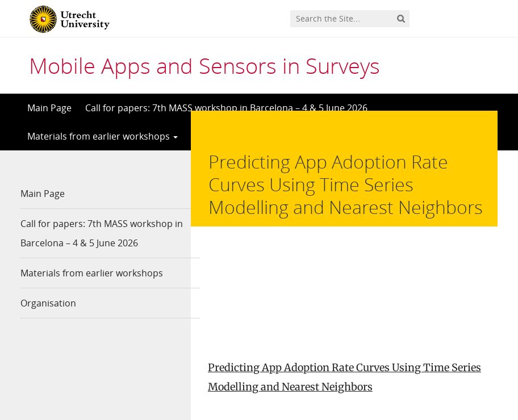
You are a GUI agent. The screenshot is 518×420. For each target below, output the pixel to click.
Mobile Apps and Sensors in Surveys (204, 65)
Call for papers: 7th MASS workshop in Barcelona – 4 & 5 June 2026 (226, 108)
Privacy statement (446, 369)
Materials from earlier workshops (103, 136)
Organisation (48, 303)
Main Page (49, 108)
